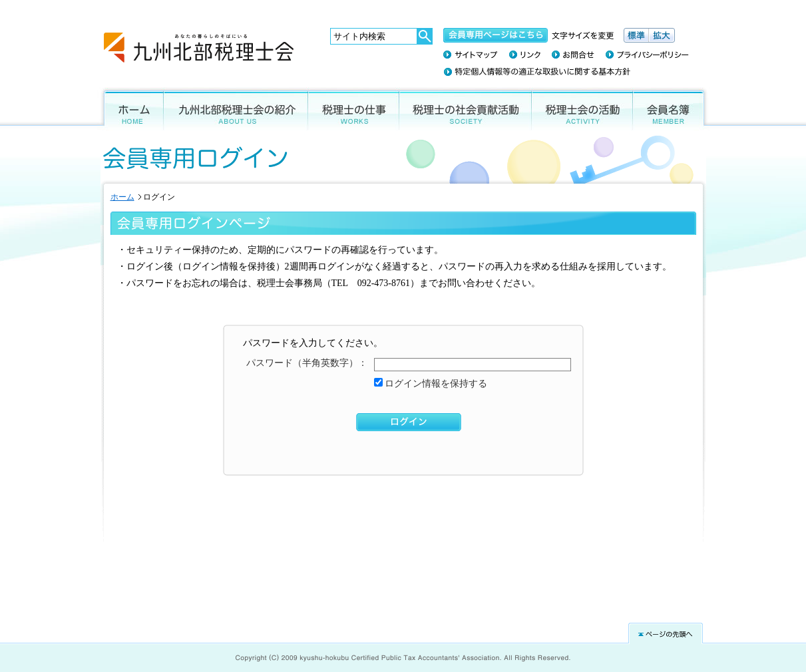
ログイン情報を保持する (435, 384)
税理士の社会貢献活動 (466, 109)
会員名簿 (671, 109)
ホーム (130, 109)
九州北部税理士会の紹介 (236, 109)
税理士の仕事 (354, 109)
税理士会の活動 (582, 109)
